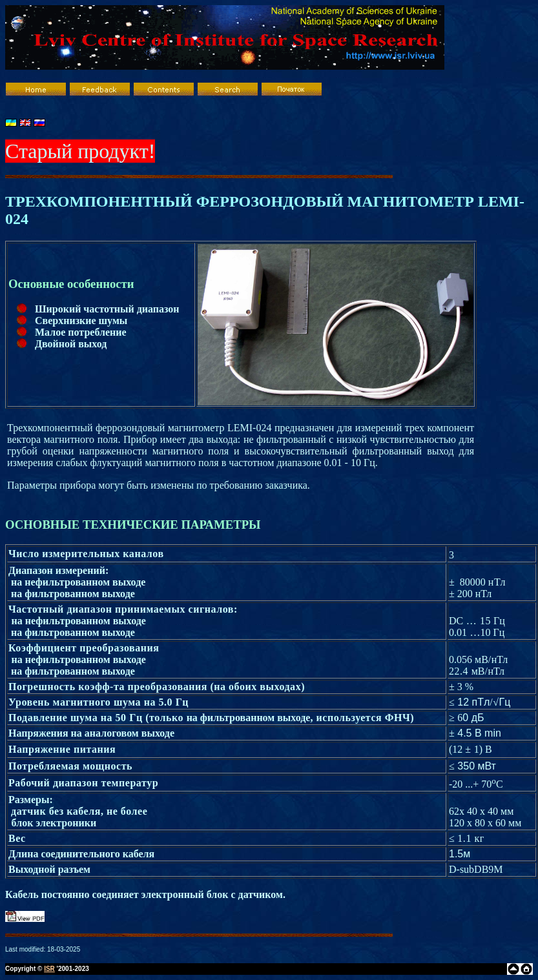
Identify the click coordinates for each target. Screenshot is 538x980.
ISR (49, 969)
